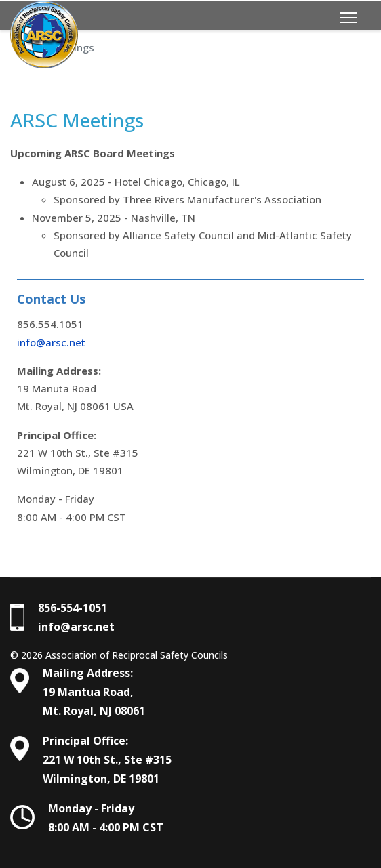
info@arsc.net (51, 342)
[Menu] (349, 18)
